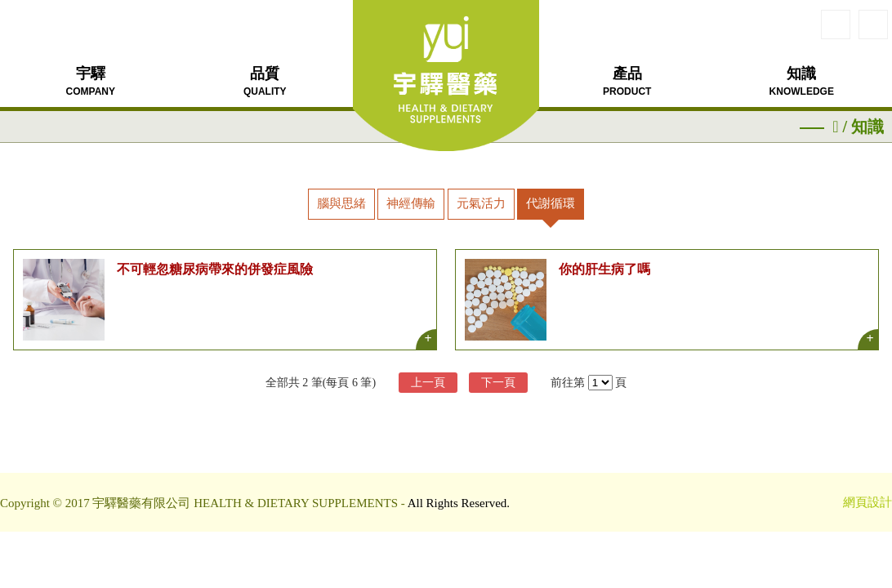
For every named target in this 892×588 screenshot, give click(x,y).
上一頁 (428, 383)
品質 (265, 81)
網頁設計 (867, 502)
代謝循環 (551, 203)
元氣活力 (481, 203)
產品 (627, 81)
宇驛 (91, 81)
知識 (802, 81)
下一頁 (498, 383)
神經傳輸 (411, 203)
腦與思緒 (341, 203)
